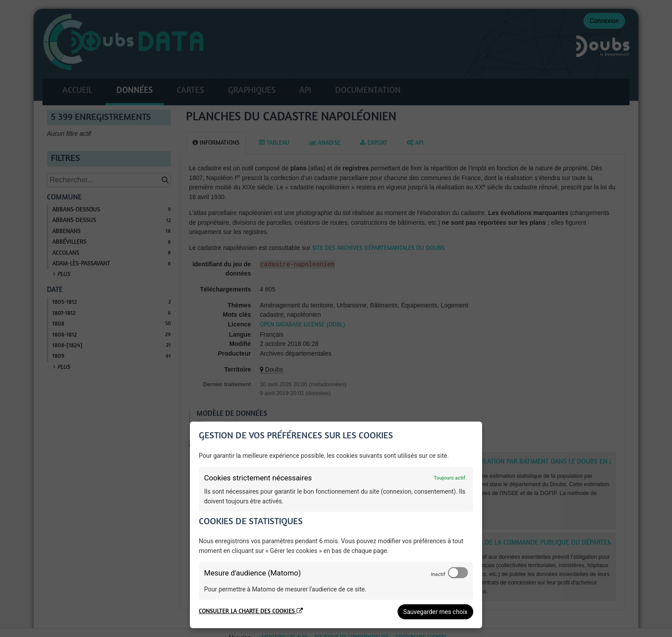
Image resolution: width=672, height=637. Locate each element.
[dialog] (336, 525)
